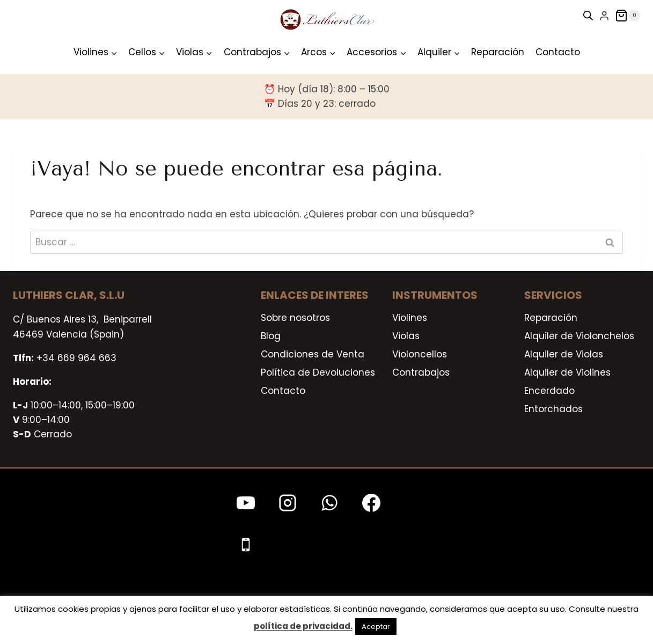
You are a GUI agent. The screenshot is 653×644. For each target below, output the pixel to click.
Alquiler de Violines (567, 372)
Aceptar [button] (376, 627)
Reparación (498, 52)
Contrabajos (421, 372)
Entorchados (553, 409)
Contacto (558, 52)
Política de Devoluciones (318, 372)
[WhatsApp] (329, 503)
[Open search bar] (588, 16)
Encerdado (549, 391)
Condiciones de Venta (313, 354)
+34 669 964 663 (76, 358)
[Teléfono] (246, 545)
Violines (410, 318)
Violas (406, 336)
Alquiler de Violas (564, 354)
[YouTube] (246, 503)
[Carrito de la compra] (628, 16)
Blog (271, 336)
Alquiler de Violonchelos (579, 336)
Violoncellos (420, 354)
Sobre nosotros (295, 318)
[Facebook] (371, 503)
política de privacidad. (303, 626)
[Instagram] (288, 503)
